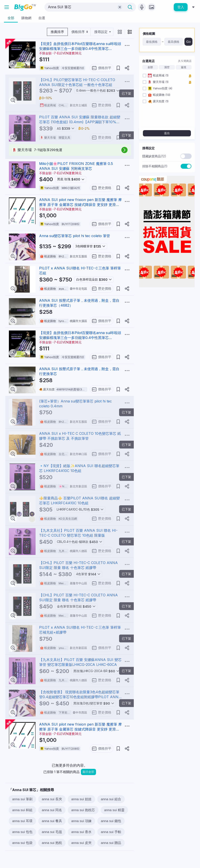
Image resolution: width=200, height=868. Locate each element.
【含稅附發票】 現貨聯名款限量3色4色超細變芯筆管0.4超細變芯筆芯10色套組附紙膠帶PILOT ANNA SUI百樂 (80, 697)
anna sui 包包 (22, 832)
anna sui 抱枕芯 (83, 810)
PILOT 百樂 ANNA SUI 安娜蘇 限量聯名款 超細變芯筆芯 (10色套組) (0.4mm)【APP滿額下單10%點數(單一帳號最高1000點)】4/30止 (80, 122)
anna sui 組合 (111, 799)
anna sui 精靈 (114, 810)
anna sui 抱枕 (52, 843)
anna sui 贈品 (111, 843)
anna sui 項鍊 (81, 821)
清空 (167, 67)
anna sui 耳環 (22, 821)
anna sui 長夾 (52, 799)
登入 (181, 7)
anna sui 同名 (52, 810)
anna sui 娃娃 (81, 799)
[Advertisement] (167, 319)
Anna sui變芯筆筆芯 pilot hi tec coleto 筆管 (75, 236)
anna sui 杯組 (22, 810)
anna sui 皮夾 (81, 843)
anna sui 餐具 (52, 821)
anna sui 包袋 (22, 843)
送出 (167, 133)
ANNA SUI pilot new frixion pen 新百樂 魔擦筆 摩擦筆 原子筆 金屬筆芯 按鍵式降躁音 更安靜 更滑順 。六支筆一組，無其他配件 (80, 205)
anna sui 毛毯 (52, 832)
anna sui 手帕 (111, 832)
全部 (150, 67)
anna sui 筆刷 (22, 799)
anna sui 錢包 (111, 821)
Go (188, 42)
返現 (184, 67)
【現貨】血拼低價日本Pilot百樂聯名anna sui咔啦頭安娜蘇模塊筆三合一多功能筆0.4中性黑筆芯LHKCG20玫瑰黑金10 (80, 49)
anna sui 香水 (81, 832)
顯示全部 (88, 772)
